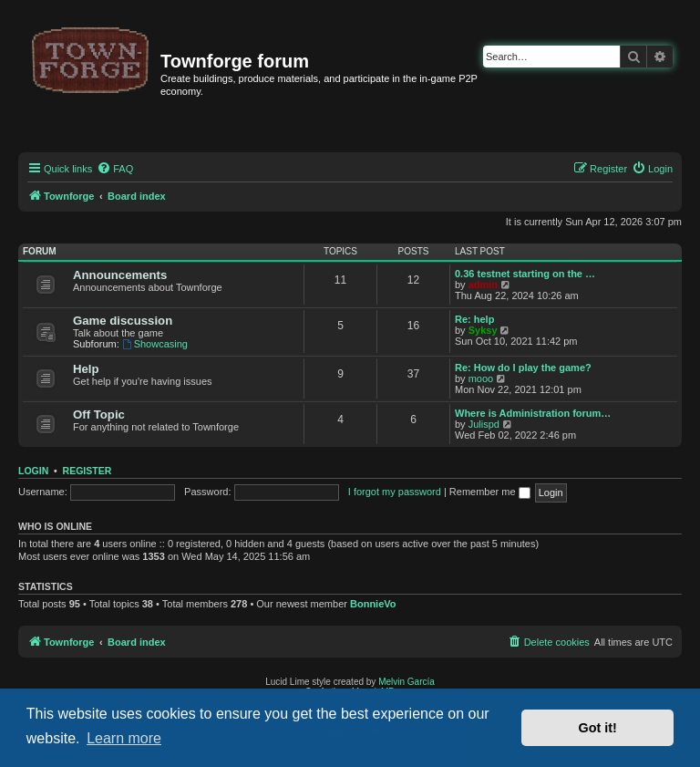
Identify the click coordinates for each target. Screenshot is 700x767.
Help (86, 369)
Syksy (483, 330)
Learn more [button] (124, 738)
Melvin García (407, 682)
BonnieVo (373, 604)
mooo (481, 378)
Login (33, 471)
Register (87, 471)
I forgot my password (395, 492)
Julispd (484, 424)
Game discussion (123, 321)
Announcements (120, 275)
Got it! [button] (598, 728)
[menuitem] (115, 169)
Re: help (474, 319)
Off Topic (99, 415)
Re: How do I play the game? (523, 368)
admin (483, 285)
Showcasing (155, 344)
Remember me (490, 492)
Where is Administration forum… (533, 413)
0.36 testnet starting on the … (525, 274)
